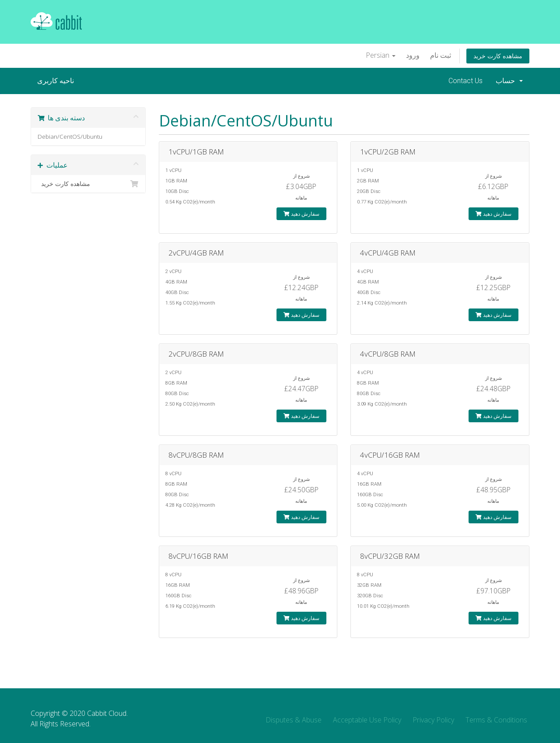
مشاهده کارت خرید (498, 56)
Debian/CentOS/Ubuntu (70, 137)
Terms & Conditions (496, 720)
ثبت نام (441, 55)
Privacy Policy (433, 720)
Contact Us (465, 81)
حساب (509, 81)
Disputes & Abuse (294, 720)
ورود (413, 55)
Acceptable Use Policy (367, 720)
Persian (381, 55)
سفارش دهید (301, 214)
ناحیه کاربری (56, 81)
